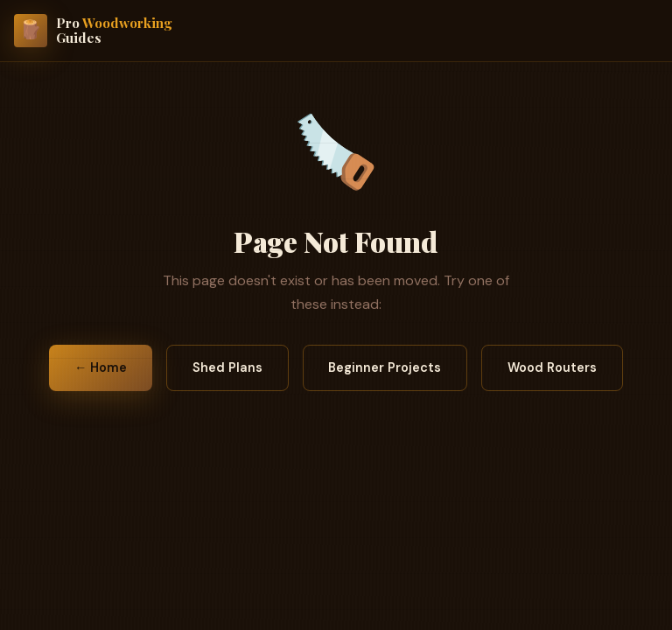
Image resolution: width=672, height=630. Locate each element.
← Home (101, 367)
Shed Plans (227, 367)
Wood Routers (552, 367)
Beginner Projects (385, 367)
